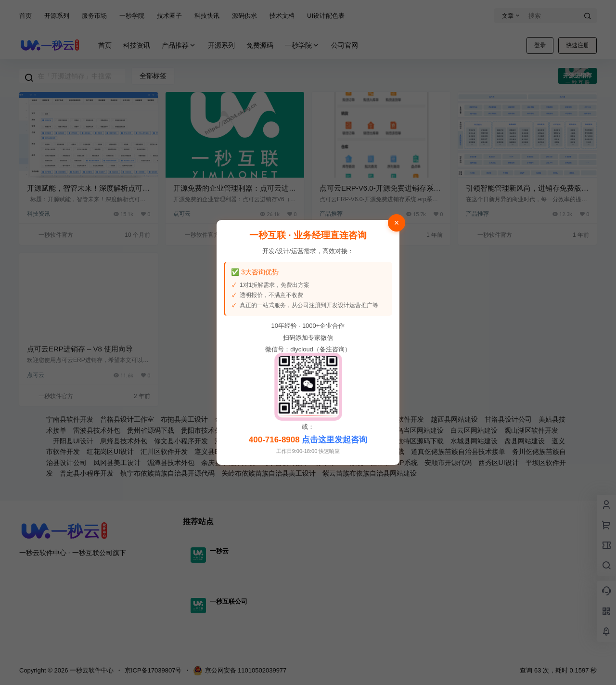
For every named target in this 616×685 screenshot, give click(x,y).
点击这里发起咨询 (334, 440)
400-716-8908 (274, 440)
